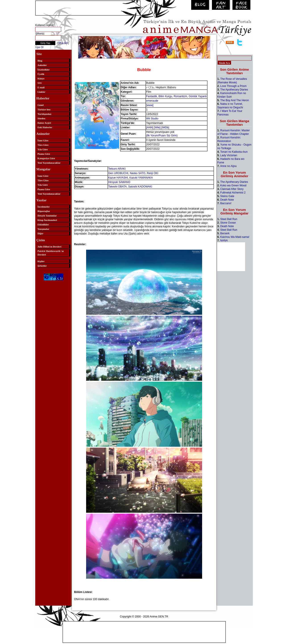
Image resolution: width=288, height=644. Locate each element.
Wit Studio (152, 119)
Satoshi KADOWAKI (140, 187)
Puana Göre (44, 154)
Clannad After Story (232, 189)
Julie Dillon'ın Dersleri (49, 247)
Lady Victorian (229, 155)
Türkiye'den (44, 109)
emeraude (152, 101)
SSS (39, 83)
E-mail (41, 87)
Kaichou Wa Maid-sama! (235, 237)
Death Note (227, 200)
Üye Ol (39, 47)
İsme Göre (43, 140)
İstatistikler (44, 70)
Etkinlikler (43, 224)
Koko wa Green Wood (233, 185)
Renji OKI (152, 173)
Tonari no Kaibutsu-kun (234, 152)
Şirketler (42, 266)
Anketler (42, 65)
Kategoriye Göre (46, 158)
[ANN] (150, 128)
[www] (150, 105)
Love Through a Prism (233, 86)
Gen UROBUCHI (118, 173)
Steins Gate (227, 196)
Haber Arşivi (44, 123)
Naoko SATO (138, 173)
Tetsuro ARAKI (117, 169)
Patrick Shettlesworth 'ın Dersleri (51, 253)
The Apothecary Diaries (234, 90)
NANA (224, 241)
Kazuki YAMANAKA (141, 178)
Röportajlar (44, 211)
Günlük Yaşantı (198, 96)
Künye (41, 78)
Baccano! (226, 203)
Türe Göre (43, 145)
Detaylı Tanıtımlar (47, 216)
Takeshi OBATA (117, 187)
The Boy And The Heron (235, 100)
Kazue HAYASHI (118, 178)
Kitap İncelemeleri (47, 220)
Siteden (41, 118)
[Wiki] (157, 128)
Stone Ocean (228, 223)
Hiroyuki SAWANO (119, 182)
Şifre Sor (63, 43)
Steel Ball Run (229, 219)
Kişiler (41, 261)
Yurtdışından (44, 114)
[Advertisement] (88, 8)
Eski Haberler (45, 127)
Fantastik (152, 96)
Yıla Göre (43, 149)
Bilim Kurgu (165, 96)
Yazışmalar (43, 229)
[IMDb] (165, 128)
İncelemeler (44, 207)
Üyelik (41, 74)
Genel (41, 105)
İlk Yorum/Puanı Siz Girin (162, 136)
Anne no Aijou (228, 166)
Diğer (40, 233)
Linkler (41, 92)
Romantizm (180, 96)
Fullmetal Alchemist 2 (233, 193)
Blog (40, 61)
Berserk (225, 233)
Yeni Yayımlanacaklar (49, 163)
